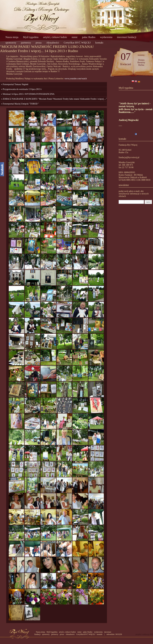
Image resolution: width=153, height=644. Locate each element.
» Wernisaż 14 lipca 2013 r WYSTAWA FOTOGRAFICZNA (27, 94)
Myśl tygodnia (31, 37)
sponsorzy (11, 43)
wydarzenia (106, 37)
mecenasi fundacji (127, 37)
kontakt (99, 43)
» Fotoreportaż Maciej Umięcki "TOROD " (20, 104)
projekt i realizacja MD (144, 634)
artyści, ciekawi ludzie (55, 37)
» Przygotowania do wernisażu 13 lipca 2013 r (21, 89)
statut (75, 37)
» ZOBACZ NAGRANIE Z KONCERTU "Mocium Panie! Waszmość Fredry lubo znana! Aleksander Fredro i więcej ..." (53, 99)
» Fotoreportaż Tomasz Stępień (14, 84)
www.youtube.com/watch (76, 79)
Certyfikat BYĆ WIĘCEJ (77, 43)
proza (39, 43)
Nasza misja (12, 37)
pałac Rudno (89, 37)
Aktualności (53, 43)
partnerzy (26, 43)
